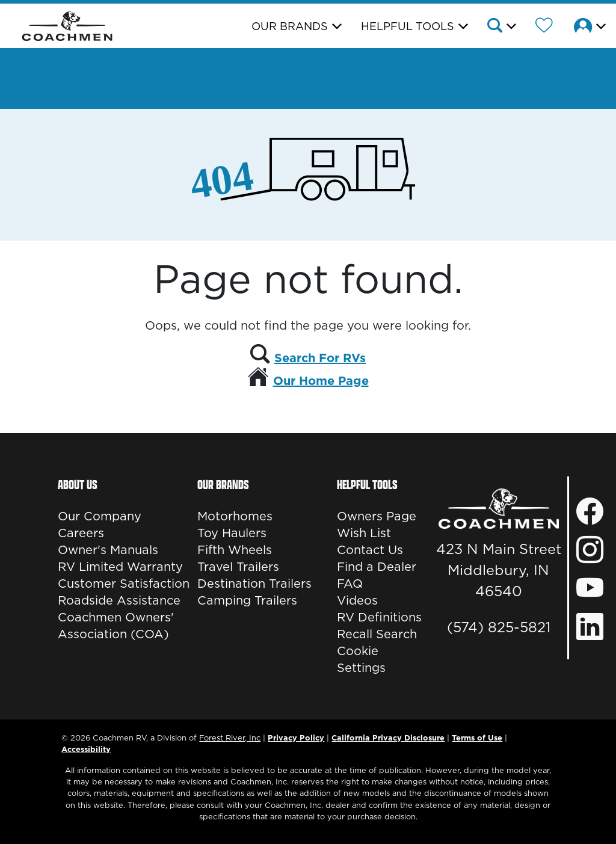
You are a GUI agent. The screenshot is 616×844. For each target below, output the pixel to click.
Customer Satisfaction (124, 584)
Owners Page (377, 516)
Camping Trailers (247, 600)
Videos (357, 600)
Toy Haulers (232, 533)
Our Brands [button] (290, 26)
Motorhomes (235, 516)
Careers (81, 533)
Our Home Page (321, 381)
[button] (501, 27)
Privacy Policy (296, 738)
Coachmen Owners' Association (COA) (116, 626)
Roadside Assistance (119, 600)
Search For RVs (320, 358)
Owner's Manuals (108, 550)
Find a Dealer (377, 567)
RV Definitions (379, 617)
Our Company (100, 516)
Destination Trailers (254, 584)
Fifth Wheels (235, 550)
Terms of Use (477, 738)
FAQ (350, 584)
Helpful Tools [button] (408, 26)
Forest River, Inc (230, 738)
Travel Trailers (238, 567)
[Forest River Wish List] (544, 27)
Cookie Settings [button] (361, 659)
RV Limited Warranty (120, 567)
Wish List (364, 533)
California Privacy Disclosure (388, 738)
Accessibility (86, 749)
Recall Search (377, 634)
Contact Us (370, 550)
